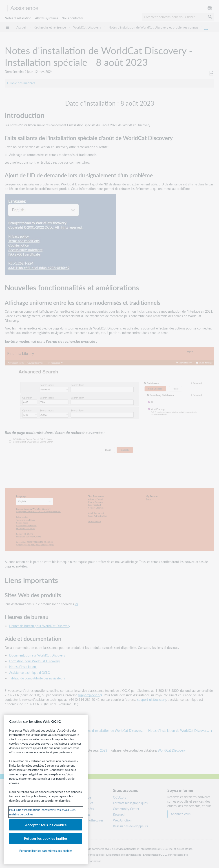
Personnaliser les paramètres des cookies (46, 851)
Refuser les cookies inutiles (46, 838)
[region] (46, 790)
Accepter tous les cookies (46, 825)
